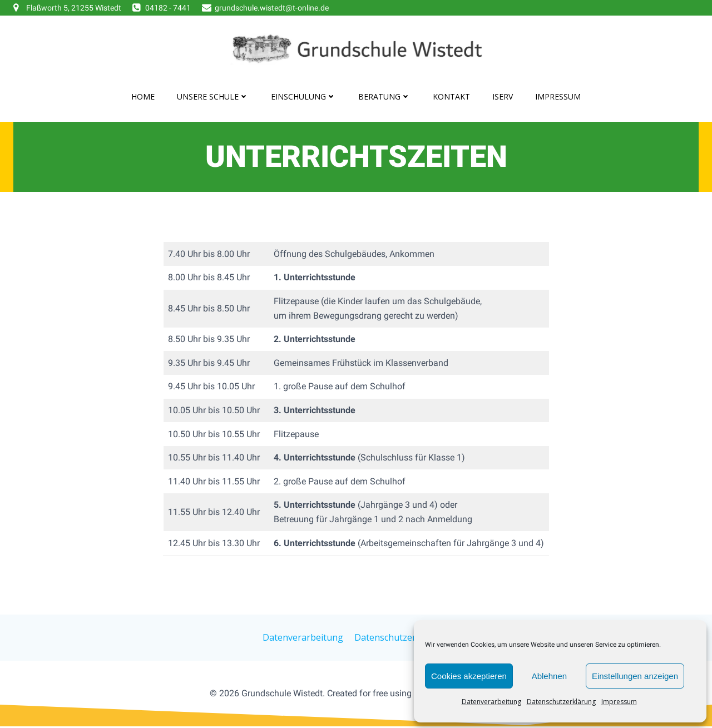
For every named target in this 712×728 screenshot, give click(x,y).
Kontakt (451, 96)
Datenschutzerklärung (561, 702)
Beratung (384, 96)
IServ (503, 96)
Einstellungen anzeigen (635, 676)
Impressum (619, 702)
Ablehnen (549, 676)
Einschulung (303, 96)
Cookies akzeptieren (469, 676)
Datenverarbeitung (491, 702)
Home (143, 96)
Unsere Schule (213, 96)
